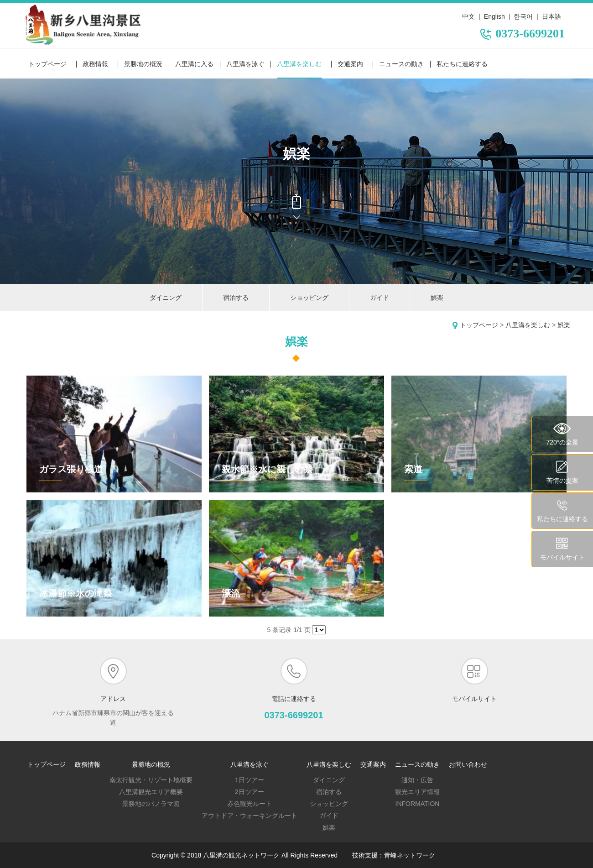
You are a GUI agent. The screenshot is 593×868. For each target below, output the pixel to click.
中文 (468, 16)
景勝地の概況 (143, 64)
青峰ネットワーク (410, 855)
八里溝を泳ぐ (245, 64)
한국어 (523, 16)
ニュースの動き (401, 64)
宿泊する (236, 298)
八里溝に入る (194, 64)
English (494, 16)
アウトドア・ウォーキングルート (250, 816)
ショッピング (309, 298)
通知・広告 (417, 780)
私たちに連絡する (462, 64)
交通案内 (350, 64)
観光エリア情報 (417, 792)
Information (418, 804)
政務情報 (95, 64)
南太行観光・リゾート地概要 (151, 780)
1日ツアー (250, 780)
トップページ (47, 64)
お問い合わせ (468, 764)
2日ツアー (250, 792)
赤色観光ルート (250, 804)
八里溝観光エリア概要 (151, 792)
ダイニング (166, 298)
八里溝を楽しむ (299, 64)
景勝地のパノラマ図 (151, 804)
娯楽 (437, 298)
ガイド (380, 298)
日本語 (551, 16)
